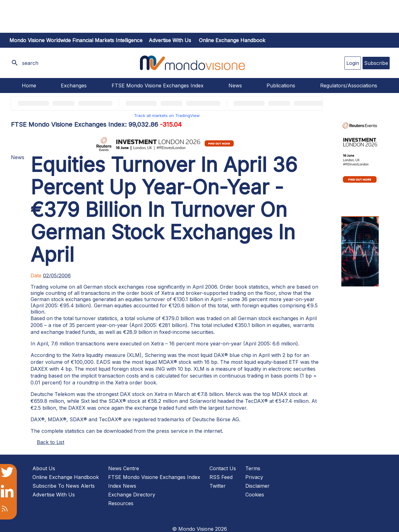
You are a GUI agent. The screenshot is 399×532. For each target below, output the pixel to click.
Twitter (218, 486)
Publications (281, 85)
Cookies (255, 495)
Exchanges (74, 85)
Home (29, 85)
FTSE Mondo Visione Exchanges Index (158, 85)
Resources (121, 503)
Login (353, 63)
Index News (122, 486)
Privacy (254, 477)
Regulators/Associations (349, 85)
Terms (253, 468)
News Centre (124, 468)
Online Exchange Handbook (232, 40)
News (235, 85)
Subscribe (376, 63)
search (30, 63)
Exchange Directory (132, 495)
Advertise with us (170, 40)
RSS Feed (221, 477)
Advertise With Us (54, 495)
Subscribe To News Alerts (64, 486)
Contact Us (223, 468)
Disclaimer (257, 486)
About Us (44, 468)
